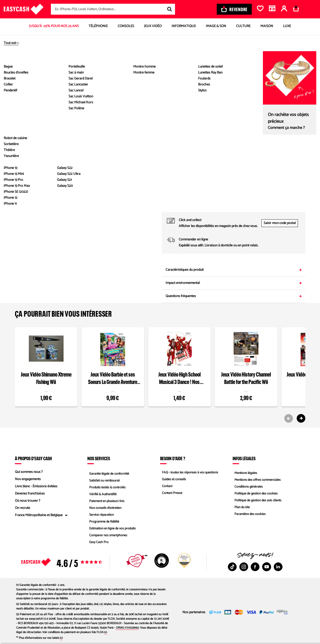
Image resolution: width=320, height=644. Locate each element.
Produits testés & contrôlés (107, 486)
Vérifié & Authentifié (102, 494)
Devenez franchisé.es (30, 494)
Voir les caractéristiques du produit (86, 163)
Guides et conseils (173, 479)
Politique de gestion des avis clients (257, 501)
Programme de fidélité (103, 522)
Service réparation (100, 515)
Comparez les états (294, 96)
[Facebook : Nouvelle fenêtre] (255, 567)
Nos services (99, 458)
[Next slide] (301, 418)
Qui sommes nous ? (29, 472)
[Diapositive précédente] (21, 56)
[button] (21, 105)
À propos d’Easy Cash (33, 458)
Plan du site (241, 508)
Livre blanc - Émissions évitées (36, 486)
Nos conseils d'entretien (104, 508)
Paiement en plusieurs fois (106, 501)
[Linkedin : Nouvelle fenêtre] (278, 567)
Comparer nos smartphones (107, 537)
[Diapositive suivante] (21, 151)
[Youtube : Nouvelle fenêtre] (267, 567)
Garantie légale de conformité (108, 472)
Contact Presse (171, 494)
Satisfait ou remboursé (103, 479)
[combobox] (113, 9)
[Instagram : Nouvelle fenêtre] (244, 567)
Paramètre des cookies (249, 515)
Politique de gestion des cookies (255, 494)
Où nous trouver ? (28, 501)
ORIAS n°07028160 (127, 628)
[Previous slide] (289, 418)
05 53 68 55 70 (270, 207)
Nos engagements (28, 479)
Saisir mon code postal (280, 223)
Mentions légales (245, 472)
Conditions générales (248, 486)
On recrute (22, 508)
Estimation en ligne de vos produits (112, 530)
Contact (166, 486)
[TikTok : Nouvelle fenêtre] (232, 567)
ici (106, 632)
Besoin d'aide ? (173, 458)
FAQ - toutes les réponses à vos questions (190, 472)
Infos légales (244, 458)
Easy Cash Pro (98, 544)
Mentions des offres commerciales (257, 479)
